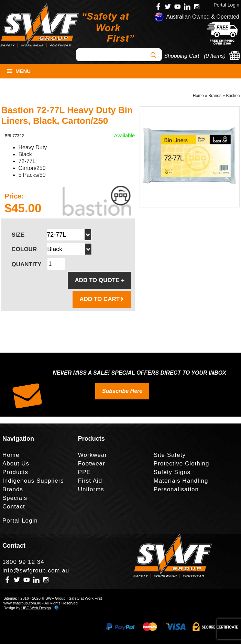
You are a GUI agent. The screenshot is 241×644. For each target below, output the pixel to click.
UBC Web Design (36, 608)
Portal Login (226, 5)
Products (15, 472)
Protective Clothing (182, 464)
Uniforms (91, 489)
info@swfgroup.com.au (36, 571)
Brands (215, 96)
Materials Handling (181, 481)
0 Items (215, 56)
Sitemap (10, 598)
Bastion (233, 96)
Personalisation (176, 489)
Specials (15, 498)
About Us (16, 464)
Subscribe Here (122, 391)
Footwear (92, 464)
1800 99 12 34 (23, 562)
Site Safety (170, 455)
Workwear (92, 455)
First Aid (90, 481)
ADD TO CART (102, 299)
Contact (14, 507)
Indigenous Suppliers (33, 481)
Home (198, 96)
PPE (84, 472)
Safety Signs (172, 472)
